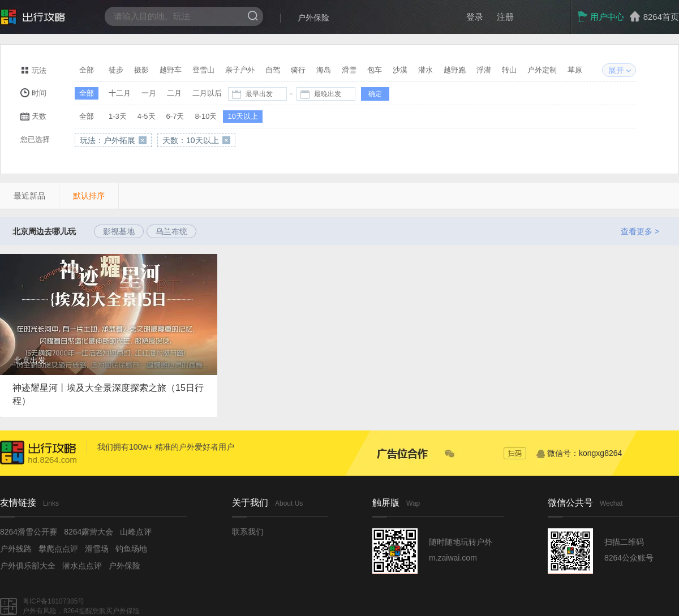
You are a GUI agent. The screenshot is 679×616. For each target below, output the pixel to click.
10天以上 (242, 116)
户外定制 (542, 70)
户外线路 (16, 549)
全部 (87, 70)
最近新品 (29, 196)
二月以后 (207, 93)
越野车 (171, 70)
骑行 (298, 70)
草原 (575, 70)
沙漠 (400, 70)
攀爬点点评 (58, 549)
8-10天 (206, 116)
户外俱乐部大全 (28, 566)
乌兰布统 (171, 231)
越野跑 (455, 70)
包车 (375, 70)
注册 (505, 17)
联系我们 (248, 532)
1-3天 (118, 116)
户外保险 (313, 18)
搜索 (253, 16)
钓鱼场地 (131, 549)
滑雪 (349, 70)
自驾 (273, 70)
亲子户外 (240, 70)
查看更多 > (640, 231)
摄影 (141, 70)
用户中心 (601, 17)
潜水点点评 (82, 566)
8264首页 (661, 17)
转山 (509, 70)
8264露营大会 (89, 532)
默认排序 (89, 196)
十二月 (120, 93)
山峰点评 (136, 532)
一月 (149, 93)
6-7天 (175, 116)
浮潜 (484, 70)
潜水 (426, 70)
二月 (174, 93)
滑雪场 (97, 549)
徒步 (116, 70)
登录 (475, 17)
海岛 (324, 70)
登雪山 (203, 70)
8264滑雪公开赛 (29, 532)
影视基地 (119, 231)
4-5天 (147, 116)
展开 (616, 70)
